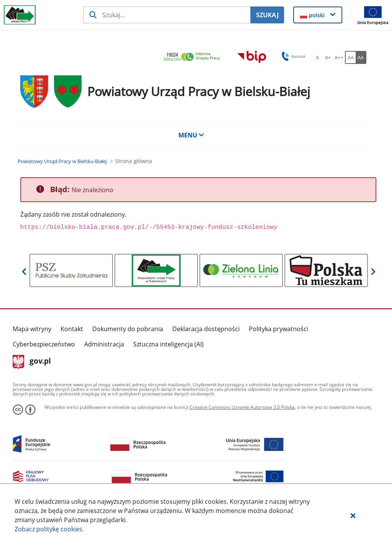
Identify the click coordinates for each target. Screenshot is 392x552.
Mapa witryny (32, 329)
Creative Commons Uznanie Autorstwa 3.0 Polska (242, 407)
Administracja (104, 344)
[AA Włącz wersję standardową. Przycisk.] (350, 57)
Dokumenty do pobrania (128, 329)
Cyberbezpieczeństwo (44, 344)
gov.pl (32, 362)
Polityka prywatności (278, 329)
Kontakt (72, 329)
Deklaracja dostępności (206, 329)
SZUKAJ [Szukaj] (267, 15)
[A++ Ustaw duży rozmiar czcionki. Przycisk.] (339, 57)
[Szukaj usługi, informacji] (167, 15)
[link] (194, 57)
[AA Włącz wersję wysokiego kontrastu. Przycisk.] (361, 57)
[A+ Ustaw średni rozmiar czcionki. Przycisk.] (328, 57)
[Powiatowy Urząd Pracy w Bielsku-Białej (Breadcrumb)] (62, 161)
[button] (353, 515)
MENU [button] (191, 135)
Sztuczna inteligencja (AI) (168, 344)
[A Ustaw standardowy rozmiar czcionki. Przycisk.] (317, 57)
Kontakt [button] (292, 56)
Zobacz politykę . (49, 529)
